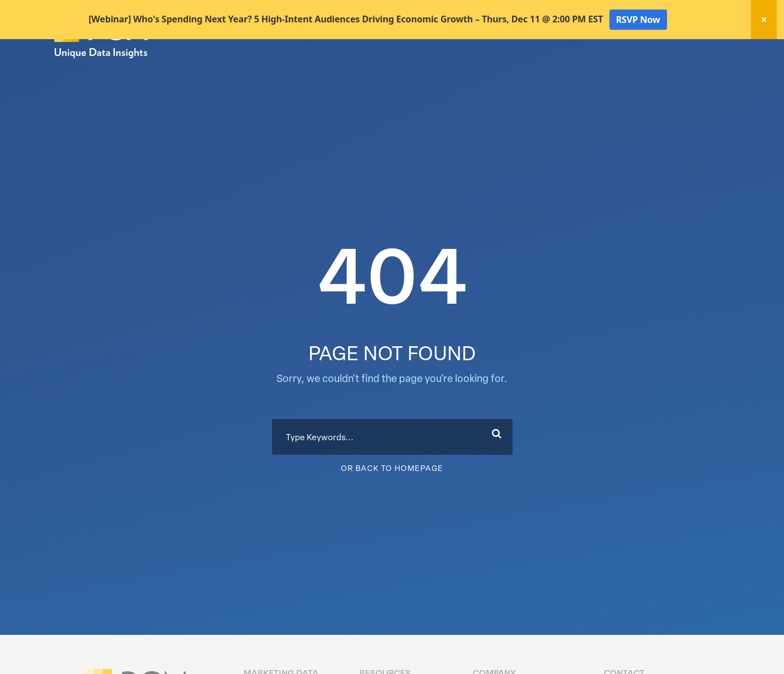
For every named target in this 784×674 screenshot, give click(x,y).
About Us (701, 72)
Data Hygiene (493, 72)
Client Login (700, 51)
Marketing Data (422, 72)
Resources (646, 72)
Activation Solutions (572, 72)
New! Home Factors (596, 52)
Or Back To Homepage (392, 507)
